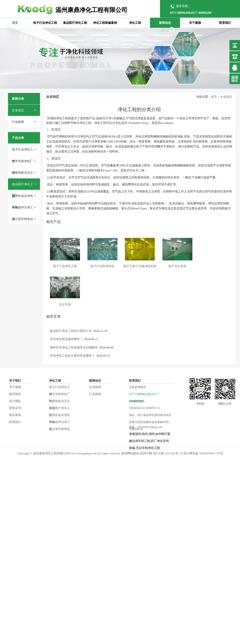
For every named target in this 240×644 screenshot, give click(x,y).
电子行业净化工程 (45, 23)
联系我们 (225, 23)
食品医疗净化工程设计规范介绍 (71, 331)
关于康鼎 (195, 23)
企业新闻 (95, 387)
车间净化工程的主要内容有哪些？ (72, 356)
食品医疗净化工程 (75, 23)
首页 (15, 23)
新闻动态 (165, 23)
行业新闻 (18, 122)
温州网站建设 (130, 453)
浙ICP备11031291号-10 (168, 453)
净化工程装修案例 (105, 23)
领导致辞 (15, 394)
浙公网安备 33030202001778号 (203, 453)
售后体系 (15, 415)
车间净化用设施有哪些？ (66, 339)
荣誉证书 (15, 408)
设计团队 (15, 401)
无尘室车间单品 (22, 219)
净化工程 (135, 23)
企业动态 (18, 110)
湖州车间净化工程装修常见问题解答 (74, 347)
